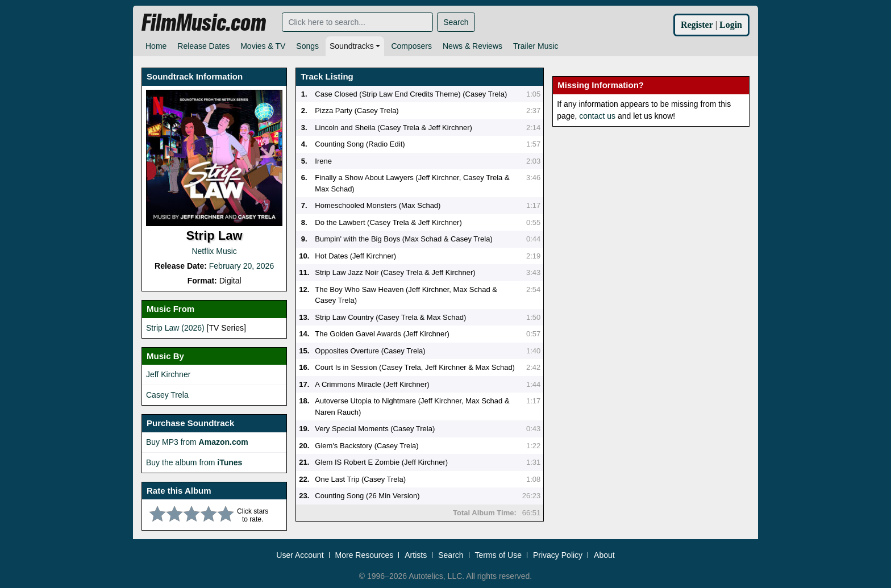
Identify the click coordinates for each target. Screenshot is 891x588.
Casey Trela (167, 395)
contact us (597, 116)
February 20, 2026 (242, 266)
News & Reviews (472, 46)
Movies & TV (263, 46)
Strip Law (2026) (175, 328)
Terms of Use (498, 553)
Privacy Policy (558, 553)
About (604, 553)
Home (156, 46)
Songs (307, 46)
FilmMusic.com (204, 23)
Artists (416, 553)
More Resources (365, 553)
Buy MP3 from (197, 442)
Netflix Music (214, 251)
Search (456, 22)
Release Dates (203, 46)
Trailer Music (536, 46)
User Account (300, 553)
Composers (411, 46)
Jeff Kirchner (168, 374)
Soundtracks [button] (352, 46)
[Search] (357, 22)
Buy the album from (194, 462)
